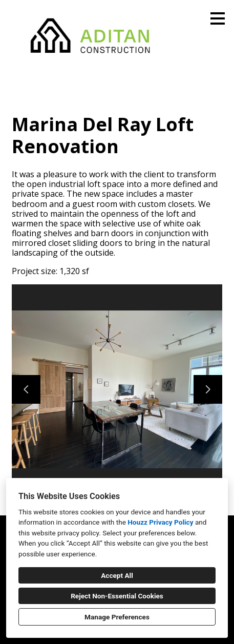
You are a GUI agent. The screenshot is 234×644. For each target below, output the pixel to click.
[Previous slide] (26, 389)
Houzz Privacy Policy (160, 522)
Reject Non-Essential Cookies (117, 596)
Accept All (117, 575)
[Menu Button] (218, 18)
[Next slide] (208, 389)
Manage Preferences (117, 617)
